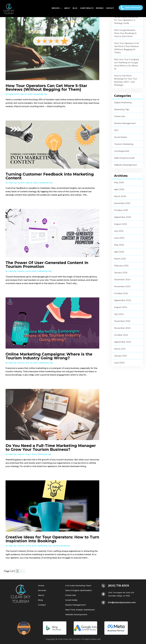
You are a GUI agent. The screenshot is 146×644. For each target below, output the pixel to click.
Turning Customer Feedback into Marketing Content (50, 176)
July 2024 (119, 314)
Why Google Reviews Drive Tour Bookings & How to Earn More (125, 33)
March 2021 (120, 349)
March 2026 (120, 196)
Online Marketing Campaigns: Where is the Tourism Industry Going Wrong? (49, 356)
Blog (75, 9)
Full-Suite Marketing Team (78, 586)
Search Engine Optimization (79, 590)
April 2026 (119, 189)
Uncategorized (122, 151)
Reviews (100, 9)
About (67, 9)
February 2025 (121, 266)
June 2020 (119, 363)
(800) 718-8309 (133, 8)
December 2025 (122, 203)
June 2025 (119, 238)
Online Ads (120, 116)
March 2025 (120, 259)
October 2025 (121, 210)
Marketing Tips (41, 94)
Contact (110, 9)
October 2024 (121, 293)
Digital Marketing (123, 103)
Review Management (125, 123)
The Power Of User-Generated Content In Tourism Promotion (47, 265)
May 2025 (119, 245)
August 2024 (121, 307)
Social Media (120, 137)
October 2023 (121, 335)
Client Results (87, 9)
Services (55, 9)
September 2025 (123, 217)
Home (41, 586)
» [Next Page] (23, 571)
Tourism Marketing (61, 546)
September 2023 (123, 342)
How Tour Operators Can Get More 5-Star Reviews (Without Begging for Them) (46, 88)
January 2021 (121, 356)
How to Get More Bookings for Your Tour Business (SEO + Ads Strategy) (126, 80)
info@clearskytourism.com (122, 603)
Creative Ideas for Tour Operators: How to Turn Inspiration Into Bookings (52, 539)
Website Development (125, 165)
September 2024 (123, 300)
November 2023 (122, 328)
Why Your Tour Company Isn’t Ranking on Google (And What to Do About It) (127, 64)
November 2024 (122, 286)
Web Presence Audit (124, 158)
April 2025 (119, 252)
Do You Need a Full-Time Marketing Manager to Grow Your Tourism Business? (51, 448)
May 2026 (119, 183)
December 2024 (122, 280)
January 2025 (121, 273)
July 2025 (119, 231)
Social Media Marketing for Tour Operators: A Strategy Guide (126, 20)
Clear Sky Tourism (16, 183)
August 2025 (120, 224)
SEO (116, 130)
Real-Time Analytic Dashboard (80, 610)
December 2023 (122, 321)
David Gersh (14, 94)
